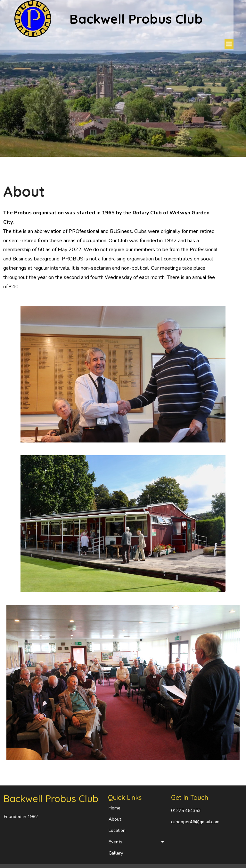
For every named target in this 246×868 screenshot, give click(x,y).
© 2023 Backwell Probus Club (34, 859)
